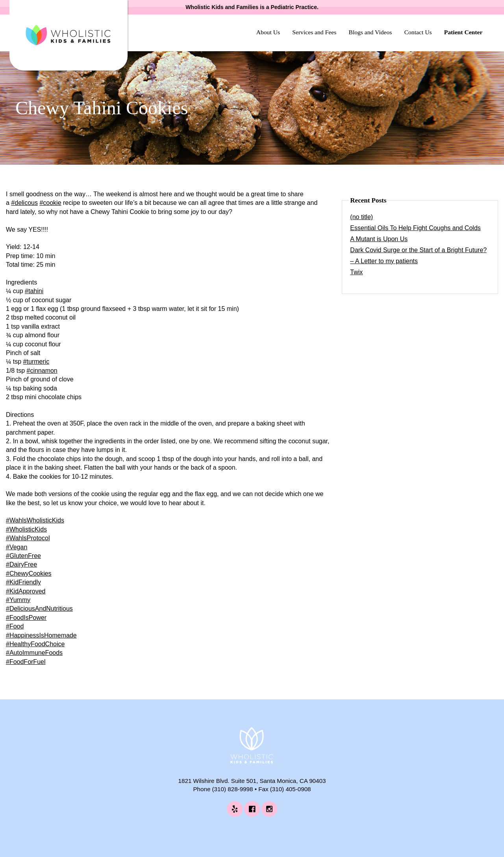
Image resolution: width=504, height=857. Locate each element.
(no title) (361, 217)
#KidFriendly (23, 582)
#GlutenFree (23, 556)
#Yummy (18, 600)
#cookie (50, 203)
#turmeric (36, 362)
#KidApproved (26, 591)
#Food (15, 626)
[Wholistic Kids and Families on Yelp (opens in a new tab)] (235, 809)
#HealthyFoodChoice (35, 644)
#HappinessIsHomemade (41, 635)
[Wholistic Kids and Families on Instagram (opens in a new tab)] (269, 809)
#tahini (34, 291)
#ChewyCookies (29, 574)
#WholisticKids (26, 529)
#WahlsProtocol (28, 538)
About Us (268, 32)
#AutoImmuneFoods (34, 653)
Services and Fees (314, 32)
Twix (356, 272)
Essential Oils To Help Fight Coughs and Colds (415, 228)
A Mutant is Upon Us (379, 239)
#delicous (24, 203)
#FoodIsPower (26, 618)
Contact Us (418, 32)
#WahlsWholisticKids (35, 520)
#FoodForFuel (26, 662)
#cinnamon (42, 371)
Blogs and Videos (370, 32)
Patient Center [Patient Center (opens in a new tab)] (463, 32)
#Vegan (17, 547)
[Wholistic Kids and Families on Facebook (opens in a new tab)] (252, 809)
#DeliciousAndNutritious (39, 609)
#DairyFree (21, 564)
